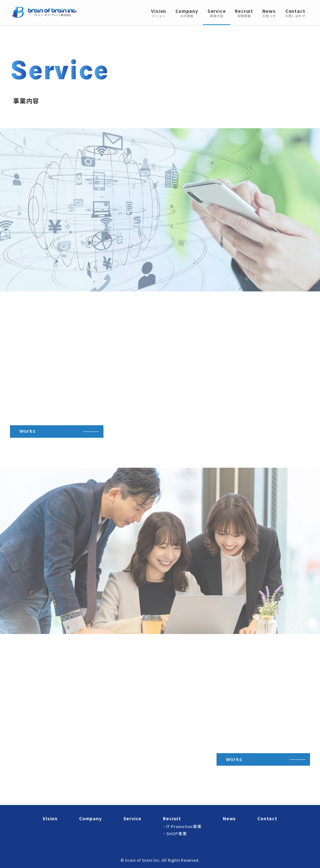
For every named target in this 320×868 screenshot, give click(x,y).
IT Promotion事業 (184, 826)
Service (133, 818)
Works (28, 431)
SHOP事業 (177, 834)
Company (91, 818)
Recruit (172, 818)
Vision (50, 818)
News (229, 818)
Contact (267, 818)
